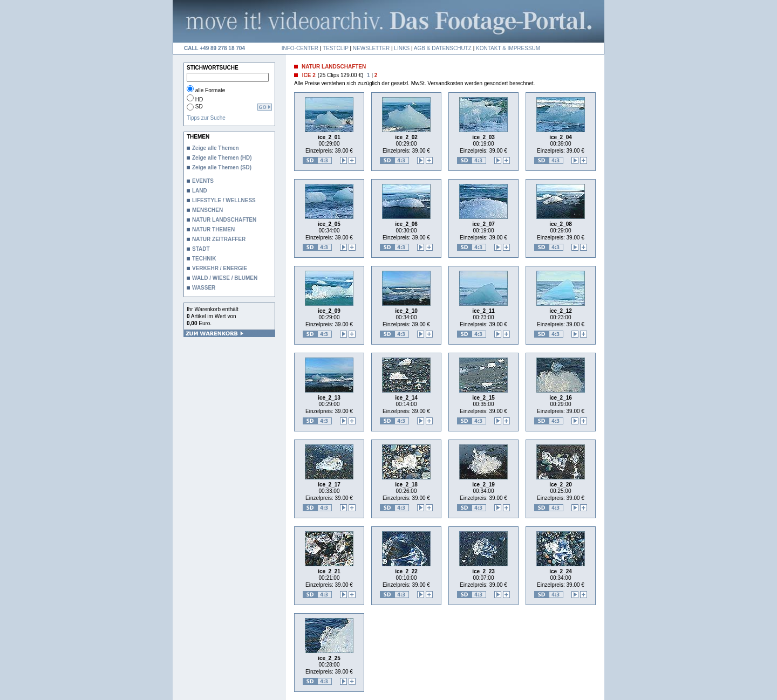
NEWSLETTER (371, 48)
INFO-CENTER (300, 48)
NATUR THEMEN (213, 229)
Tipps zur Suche (206, 118)
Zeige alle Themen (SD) (222, 167)
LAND (200, 191)
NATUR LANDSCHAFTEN (224, 220)
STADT (201, 249)
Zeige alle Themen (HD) (222, 158)
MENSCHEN (207, 210)
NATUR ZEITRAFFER (219, 239)
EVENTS (203, 181)
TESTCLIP (336, 48)
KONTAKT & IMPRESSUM (508, 48)
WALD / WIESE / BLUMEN (225, 278)
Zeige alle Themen (216, 148)
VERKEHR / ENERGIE (220, 268)
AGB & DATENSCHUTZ (443, 48)
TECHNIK (204, 259)
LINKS (402, 48)
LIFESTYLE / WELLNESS (224, 200)
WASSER (204, 288)
